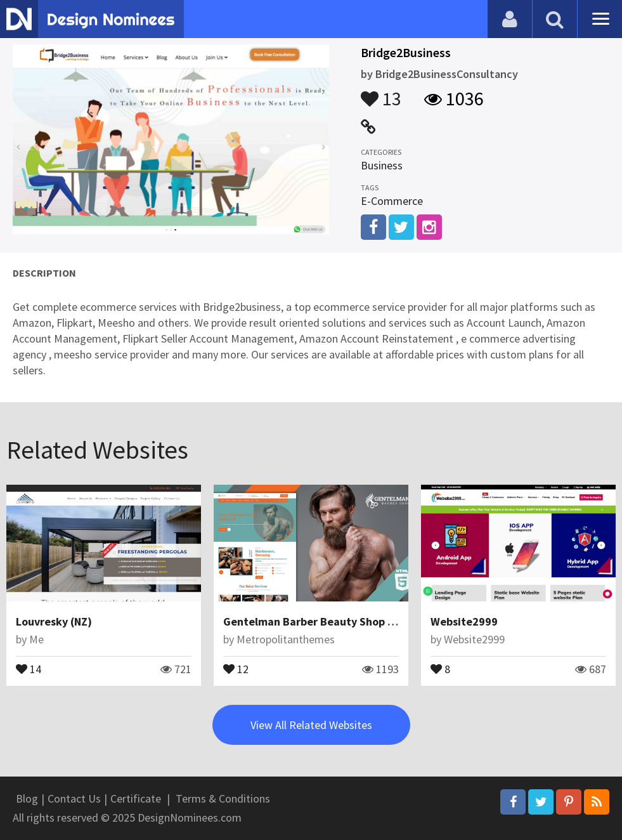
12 (236, 668)
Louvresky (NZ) (54, 621)
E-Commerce (392, 201)
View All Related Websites (311, 725)
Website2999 (464, 621)
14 (29, 668)
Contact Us (74, 798)
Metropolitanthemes (286, 639)
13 (381, 93)
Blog (27, 798)
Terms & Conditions (223, 798)
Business (382, 165)
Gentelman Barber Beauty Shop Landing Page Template (366, 621)
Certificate (136, 798)
